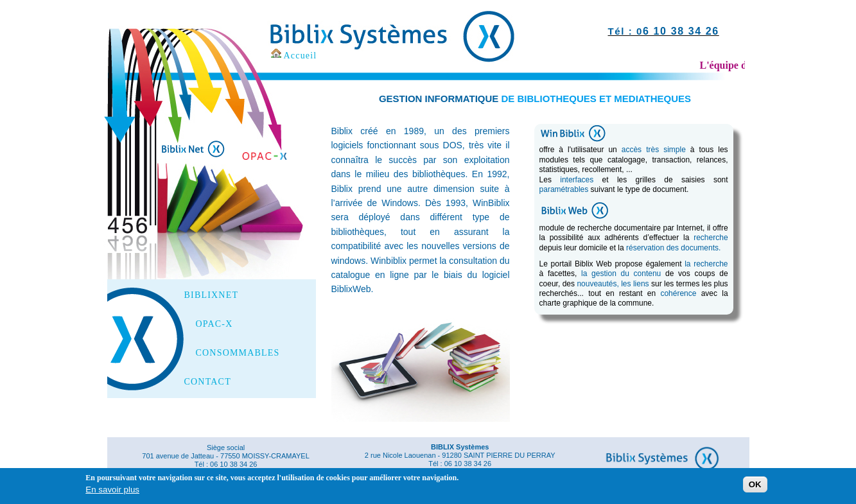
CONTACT (208, 382)
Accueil (301, 56)
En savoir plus (112, 491)
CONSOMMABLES (238, 353)
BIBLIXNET (212, 295)
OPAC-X (214, 324)
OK (755, 487)
